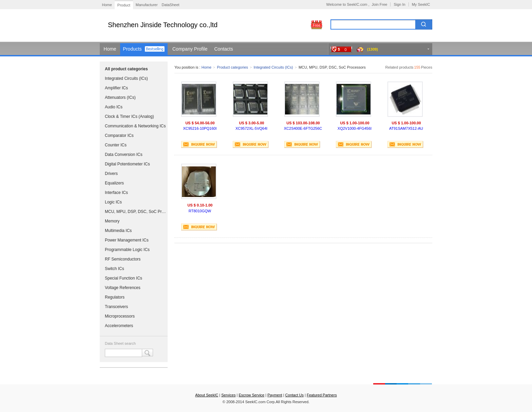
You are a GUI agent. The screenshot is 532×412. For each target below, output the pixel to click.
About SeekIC (207, 395)
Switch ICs (115, 269)
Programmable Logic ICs (127, 250)
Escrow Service (251, 395)
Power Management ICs (127, 240)
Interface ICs (116, 193)
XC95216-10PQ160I (200, 128)
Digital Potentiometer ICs (127, 164)
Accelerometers (119, 326)
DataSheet (171, 5)
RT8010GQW (200, 211)
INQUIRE (199, 145)
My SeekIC (421, 4)
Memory (112, 221)
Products (132, 49)
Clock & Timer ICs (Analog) (129, 117)
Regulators (115, 297)
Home (107, 5)
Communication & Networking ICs (135, 126)
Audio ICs (114, 107)
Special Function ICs (123, 278)
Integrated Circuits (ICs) (126, 78)
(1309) (373, 49)
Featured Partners (322, 395)
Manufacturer (147, 5)
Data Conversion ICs (124, 155)
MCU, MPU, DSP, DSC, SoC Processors (135, 212)
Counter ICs (116, 145)
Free (317, 25)
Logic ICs (113, 202)
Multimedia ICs (118, 231)
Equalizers (114, 183)
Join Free (380, 4)
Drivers (111, 174)
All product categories (126, 69)
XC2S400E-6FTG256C (303, 128)
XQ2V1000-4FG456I (355, 128)
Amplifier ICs (116, 88)
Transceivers (116, 307)
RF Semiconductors (123, 259)
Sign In (399, 4)
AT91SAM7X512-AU (406, 128)
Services (228, 395)
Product (124, 5)
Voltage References (123, 288)
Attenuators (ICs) (120, 97)
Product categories (232, 67)
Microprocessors (120, 316)
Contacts (224, 49)
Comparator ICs (119, 136)
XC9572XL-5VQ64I (251, 128)
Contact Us (294, 395)
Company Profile (190, 49)
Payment (275, 395)
